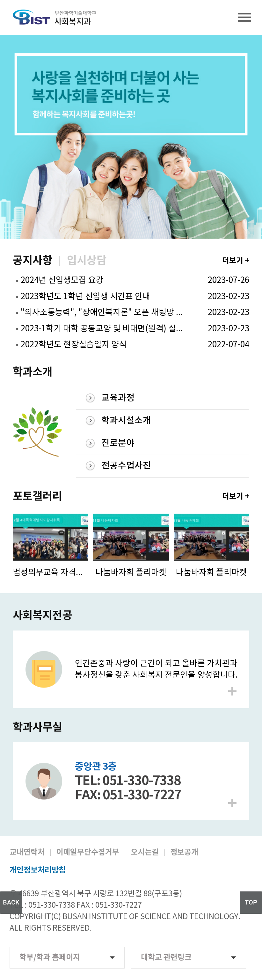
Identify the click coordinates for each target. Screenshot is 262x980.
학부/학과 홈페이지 (67, 958)
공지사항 (33, 261)
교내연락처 (27, 853)
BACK (11, 902)
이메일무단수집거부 (88, 853)
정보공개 (184, 853)
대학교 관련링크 (189, 958)
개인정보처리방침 (38, 870)
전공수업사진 (126, 466)
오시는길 (145, 853)
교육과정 (118, 398)
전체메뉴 (244, 18)
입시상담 (87, 261)
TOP (251, 902)
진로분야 (118, 443)
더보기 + (236, 261)
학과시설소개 (126, 421)
